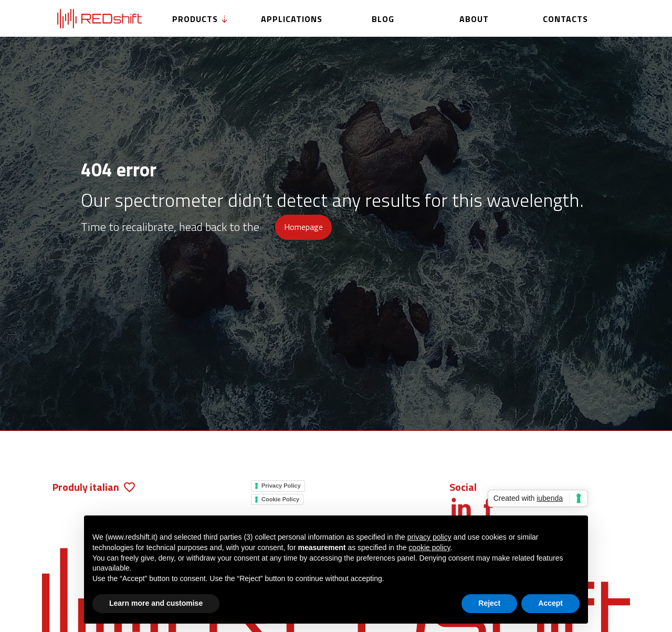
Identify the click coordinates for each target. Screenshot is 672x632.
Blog (383, 19)
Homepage (303, 227)
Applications (292, 19)
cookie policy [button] (429, 547)
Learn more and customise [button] (156, 603)
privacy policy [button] (429, 537)
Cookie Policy (280, 499)
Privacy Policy (281, 486)
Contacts (565, 19)
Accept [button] (550, 603)
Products (201, 19)
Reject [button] (489, 603)
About (474, 19)
